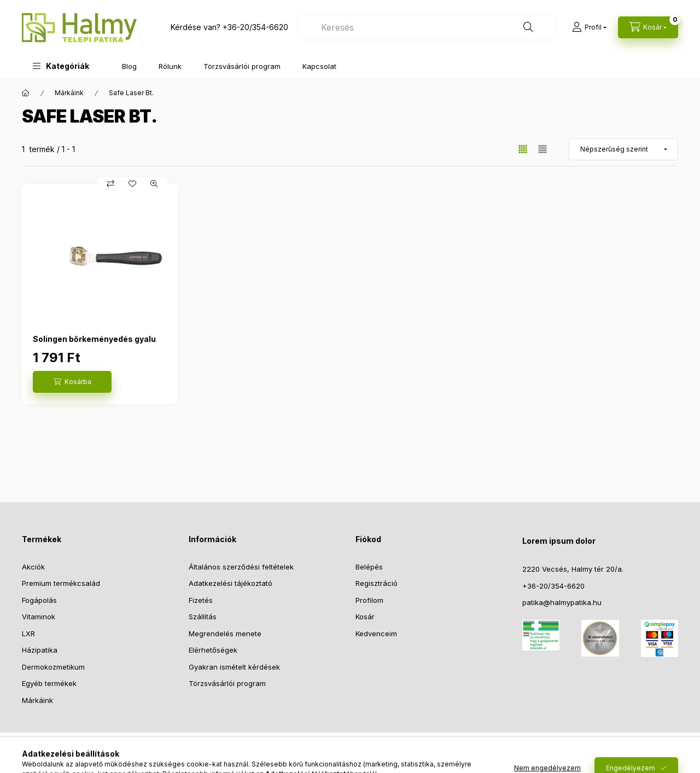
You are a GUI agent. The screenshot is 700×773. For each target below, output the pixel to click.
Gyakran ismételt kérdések (234, 667)
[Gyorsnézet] (154, 184)
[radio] (542, 149)
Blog (129, 66)
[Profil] (589, 27)
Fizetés (201, 600)
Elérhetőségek (213, 650)
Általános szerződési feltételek (241, 567)
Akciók (33, 567)
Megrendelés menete (225, 633)
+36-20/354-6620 (255, 27)
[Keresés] (528, 27)
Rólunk (170, 66)
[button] (61, 66)
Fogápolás (39, 600)
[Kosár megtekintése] (648, 27)
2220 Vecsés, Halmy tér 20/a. (573, 569)
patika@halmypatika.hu (562, 602)
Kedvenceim (376, 633)
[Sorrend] (623, 149)
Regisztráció (377, 583)
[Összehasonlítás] (110, 184)
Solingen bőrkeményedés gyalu (94, 339)
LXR (28, 633)
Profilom (369, 600)
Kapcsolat (319, 66)
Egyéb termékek (49, 683)
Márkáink (69, 93)
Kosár (365, 617)
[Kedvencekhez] (132, 184)
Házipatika (40, 650)
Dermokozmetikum (53, 667)
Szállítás (203, 617)
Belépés (369, 567)
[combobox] (427, 27)
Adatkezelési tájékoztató (231, 583)
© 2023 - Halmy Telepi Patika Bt (350, 755)
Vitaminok (39, 617)
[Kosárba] (72, 382)
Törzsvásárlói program (242, 66)
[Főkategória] (26, 93)
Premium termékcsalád (61, 583)
